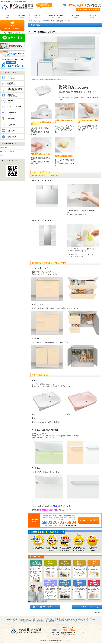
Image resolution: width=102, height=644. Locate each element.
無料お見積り (59, 619)
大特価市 (92, 619)
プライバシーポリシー (9, 151)
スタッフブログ (60, 621)
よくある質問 (50, 621)
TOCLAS (46, 21)
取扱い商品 (38, 21)
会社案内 (5, 148)
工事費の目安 (31, 621)
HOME (30, 21)
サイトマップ (6, 155)
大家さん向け (75, 619)
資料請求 (67, 619)
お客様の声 (41, 619)
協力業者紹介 (41, 621)
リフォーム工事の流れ (19, 621)
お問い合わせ (50, 619)
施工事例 (14, 619)
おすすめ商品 (84, 619)
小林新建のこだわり (24, 619)
